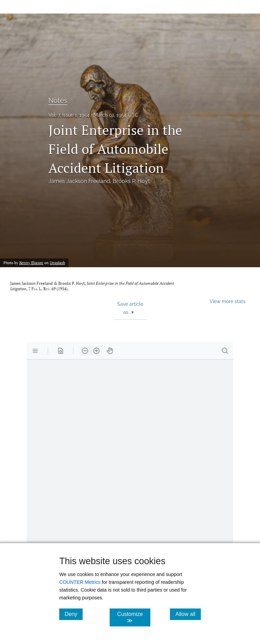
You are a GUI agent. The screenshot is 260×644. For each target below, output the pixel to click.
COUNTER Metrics (80, 582)
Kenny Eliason (31, 263)
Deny (74, 614)
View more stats (227, 301)
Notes (58, 100)
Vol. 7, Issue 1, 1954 (69, 115)
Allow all (188, 614)
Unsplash (57, 263)
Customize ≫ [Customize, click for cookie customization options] (134, 617)
